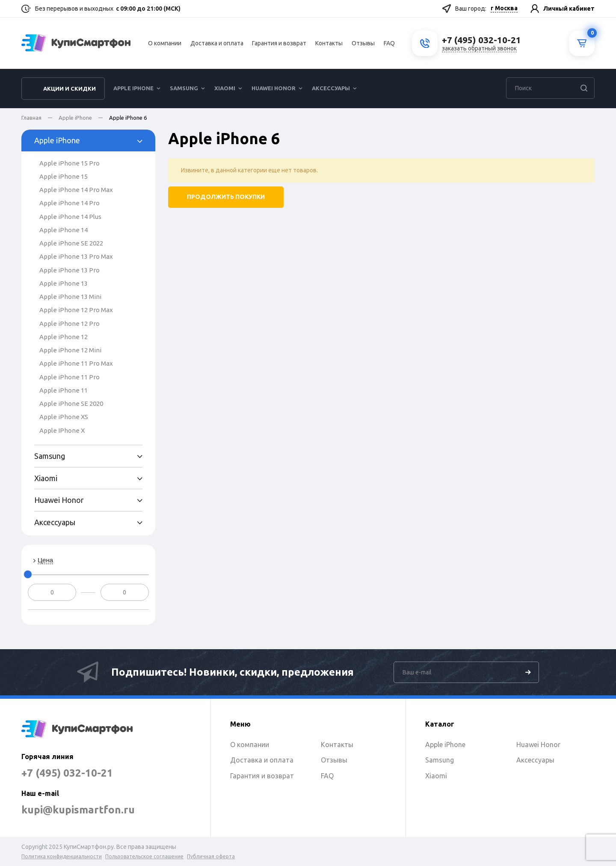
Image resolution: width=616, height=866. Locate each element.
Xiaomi (225, 88)
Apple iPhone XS (64, 417)
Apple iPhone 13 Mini (70, 297)
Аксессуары (331, 88)
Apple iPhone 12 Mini (70, 350)
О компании (165, 43)
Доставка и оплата (217, 43)
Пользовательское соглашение (144, 856)
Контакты (329, 43)
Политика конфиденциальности (62, 856)
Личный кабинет (569, 9)
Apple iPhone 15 (64, 176)
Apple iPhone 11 (64, 390)
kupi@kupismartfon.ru (78, 810)
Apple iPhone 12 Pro (70, 324)
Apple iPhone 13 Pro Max (76, 256)
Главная (31, 118)
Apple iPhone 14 (64, 230)
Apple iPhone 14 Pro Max (76, 190)
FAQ (389, 43)
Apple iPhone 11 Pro (70, 377)
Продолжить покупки (226, 197)
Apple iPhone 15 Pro (70, 163)
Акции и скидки (70, 89)
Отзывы (363, 43)
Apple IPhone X (62, 430)
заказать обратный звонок (479, 48)
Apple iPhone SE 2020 (71, 403)
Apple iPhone (133, 88)
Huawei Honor (274, 88)
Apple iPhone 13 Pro (70, 270)
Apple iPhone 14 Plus (70, 217)
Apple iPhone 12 (64, 337)
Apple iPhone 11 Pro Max (76, 363)
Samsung (184, 88)
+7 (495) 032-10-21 (67, 773)
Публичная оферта (211, 856)
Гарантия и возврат (279, 43)
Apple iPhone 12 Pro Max (76, 310)
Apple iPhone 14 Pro (70, 203)
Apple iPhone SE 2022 (71, 243)
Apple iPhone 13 (64, 283)
